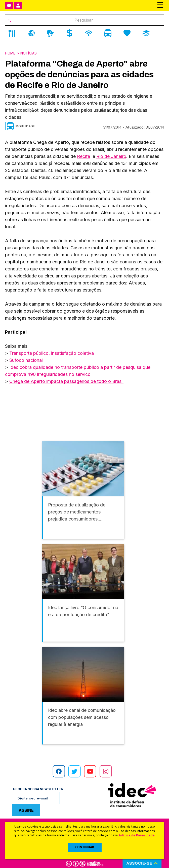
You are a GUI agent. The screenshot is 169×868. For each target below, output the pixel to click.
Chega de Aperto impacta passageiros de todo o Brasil (66, 381)
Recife (83, 156)
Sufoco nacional (26, 360)
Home (10, 53)
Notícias (29, 53)
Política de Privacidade (137, 835)
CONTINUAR (85, 847)
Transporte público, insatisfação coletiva (52, 353)
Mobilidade (25, 126)
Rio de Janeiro (111, 156)
